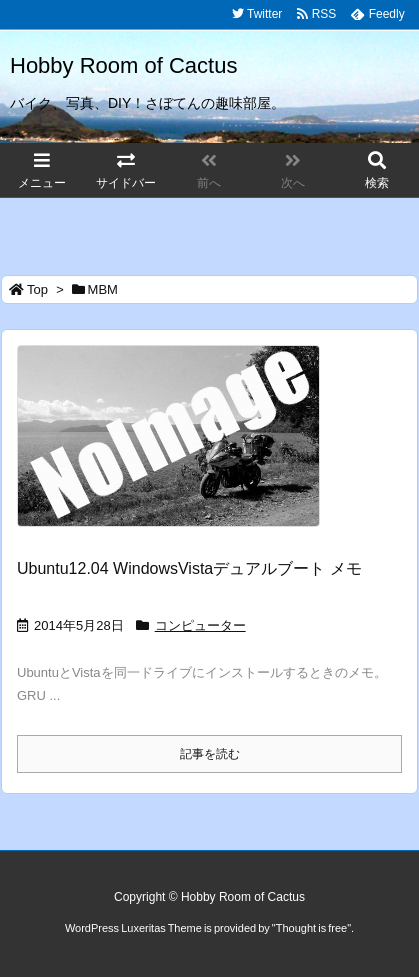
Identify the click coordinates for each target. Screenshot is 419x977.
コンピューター (200, 625)
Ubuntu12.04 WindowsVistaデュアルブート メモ (189, 568)
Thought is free (311, 928)
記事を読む (210, 754)
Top (37, 289)
